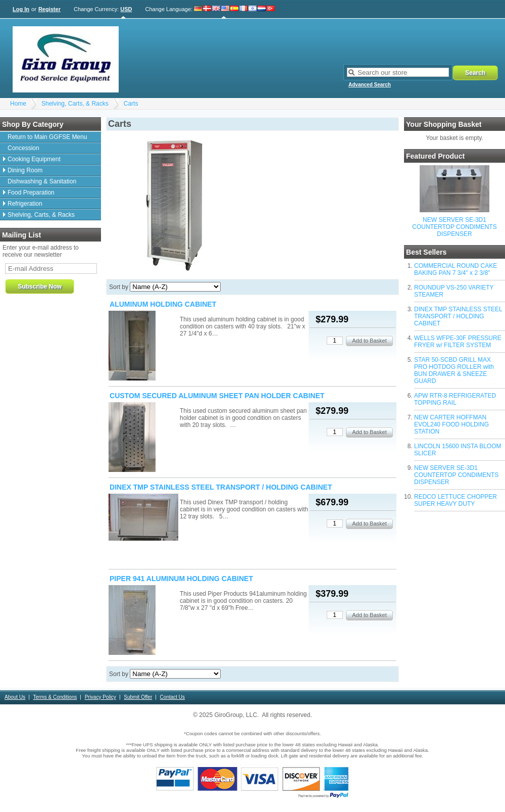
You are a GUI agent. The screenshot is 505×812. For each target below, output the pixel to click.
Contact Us (172, 697)
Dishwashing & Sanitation (42, 181)
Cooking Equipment (34, 159)
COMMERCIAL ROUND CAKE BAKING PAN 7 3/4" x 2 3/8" (456, 269)
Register (49, 9)
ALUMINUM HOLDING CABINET (163, 304)
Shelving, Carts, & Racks (75, 104)
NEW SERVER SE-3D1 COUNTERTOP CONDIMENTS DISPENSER (454, 227)
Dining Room (25, 170)
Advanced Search (370, 85)
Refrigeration (25, 204)
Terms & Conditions (55, 697)
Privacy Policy (100, 697)
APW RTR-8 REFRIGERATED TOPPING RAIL (455, 399)
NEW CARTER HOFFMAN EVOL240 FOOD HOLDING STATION (451, 424)
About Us (15, 697)
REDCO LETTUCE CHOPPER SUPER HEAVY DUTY (456, 500)
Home (18, 104)
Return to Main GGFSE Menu (47, 137)
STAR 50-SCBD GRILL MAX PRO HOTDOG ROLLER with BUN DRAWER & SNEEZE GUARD (454, 370)
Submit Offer (138, 697)
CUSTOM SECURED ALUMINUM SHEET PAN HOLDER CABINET (217, 396)
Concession (23, 148)
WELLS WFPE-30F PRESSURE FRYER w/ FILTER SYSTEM (458, 342)
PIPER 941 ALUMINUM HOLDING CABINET (181, 579)
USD (126, 9)
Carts (131, 104)
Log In (21, 9)
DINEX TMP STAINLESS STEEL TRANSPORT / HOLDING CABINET (458, 316)
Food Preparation (31, 193)
